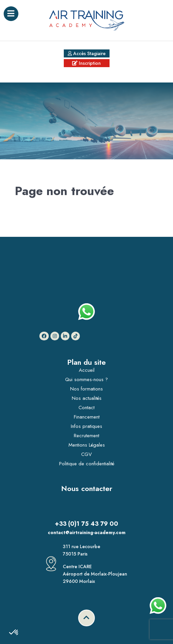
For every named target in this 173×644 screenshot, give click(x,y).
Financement (87, 417)
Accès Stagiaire (87, 53)
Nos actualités (87, 398)
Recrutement (86, 436)
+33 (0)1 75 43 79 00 (86, 524)
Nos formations (86, 389)
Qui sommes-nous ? (86, 379)
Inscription (86, 63)
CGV (86, 454)
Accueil (87, 370)
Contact (86, 408)
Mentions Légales (87, 445)
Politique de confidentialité (87, 464)
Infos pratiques (86, 426)
